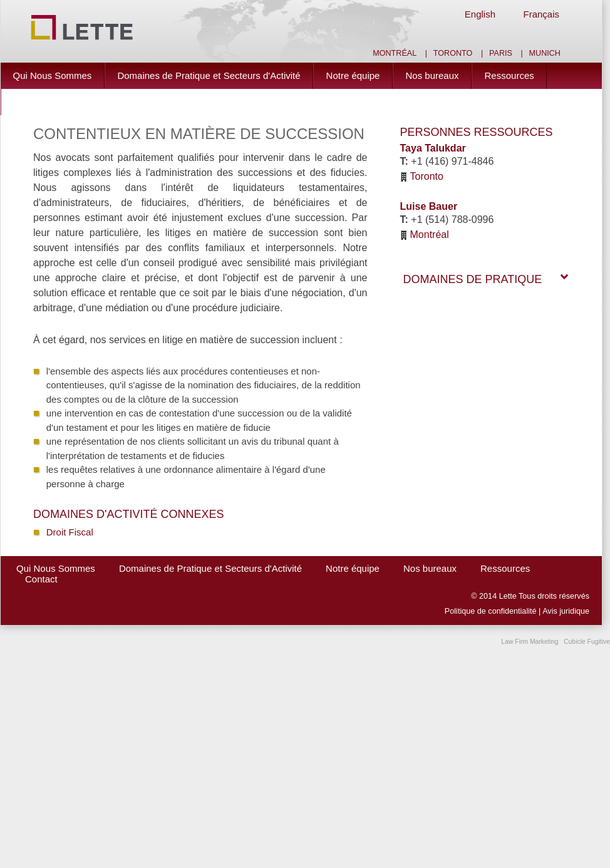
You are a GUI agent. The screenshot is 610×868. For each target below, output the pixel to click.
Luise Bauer (429, 206)
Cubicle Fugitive (587, 642)
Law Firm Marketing (530, 642)
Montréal (395, 53)
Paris (501, 53)
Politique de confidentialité (491, 611)
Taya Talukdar (433, 148)
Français (541, 14)
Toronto (453, 53)
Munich (545, 53)
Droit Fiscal (70, 532)
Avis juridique (566, 611)
